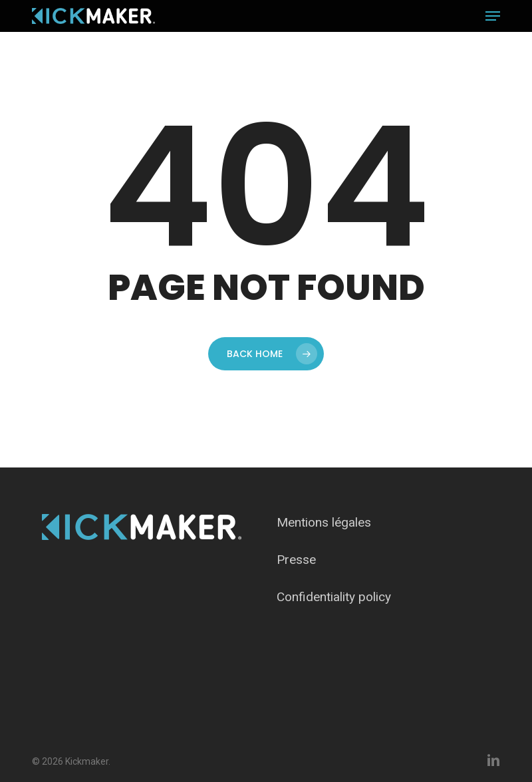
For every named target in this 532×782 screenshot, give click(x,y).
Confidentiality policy (334, 597)
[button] (493, 16)
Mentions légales (324, 522)
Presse (296, 560)
